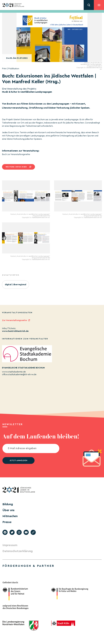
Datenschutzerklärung (18, 551)
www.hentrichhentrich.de (15, 331)
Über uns (8, 510)
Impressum (10, 545)
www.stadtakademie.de (14, 372)
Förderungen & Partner (28, 566)
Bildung (8, 504)
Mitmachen (10, 516)
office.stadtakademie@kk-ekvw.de (19, 374)
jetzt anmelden (18, 460)
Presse (7, 522)
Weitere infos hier (16, 167)
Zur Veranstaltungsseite (14, 320)
